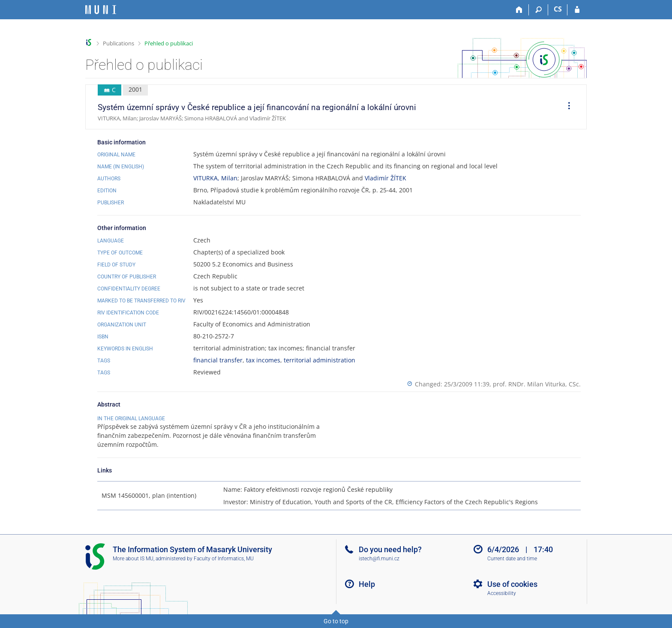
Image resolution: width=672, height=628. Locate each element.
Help (367, 584)
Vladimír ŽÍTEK (385, 178)
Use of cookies (512, 584)
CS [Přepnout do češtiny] (558, 9)
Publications (118, 43)
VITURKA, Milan (215, 178)
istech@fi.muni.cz (379, 559)
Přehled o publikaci (169, 43)
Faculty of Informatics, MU (224, 559)
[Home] (519, 10)
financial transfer (218, 360)
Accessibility (502, 593)
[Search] (538, 10)
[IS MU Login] (577, 10)
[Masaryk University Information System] (101, 10)
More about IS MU (133, 559)
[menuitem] (566, 107)
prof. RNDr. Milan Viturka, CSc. (537, 384)
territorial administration (319, 360)
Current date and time (512, 559)
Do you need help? (390, 549)
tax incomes (263, 360)
